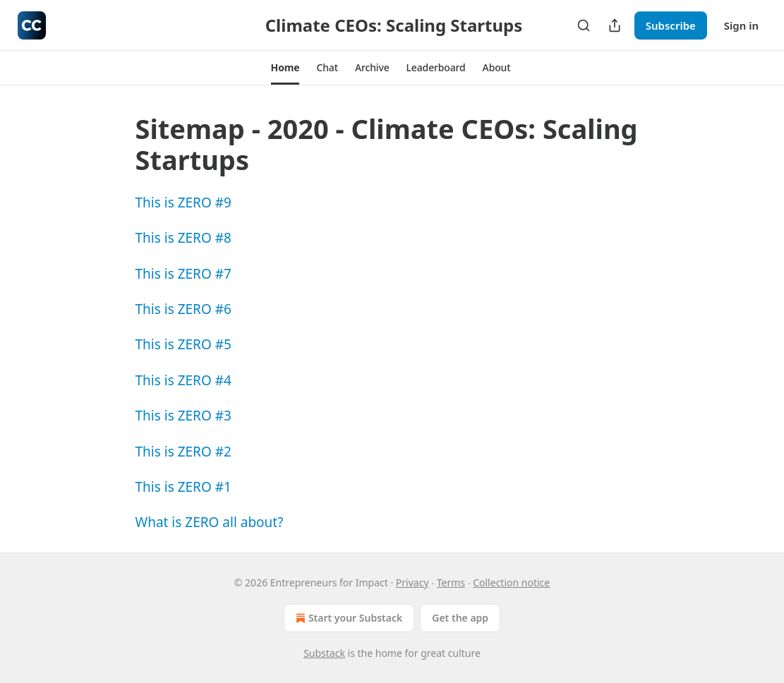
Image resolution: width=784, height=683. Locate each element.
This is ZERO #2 (183, 452)
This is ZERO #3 (183, 416)
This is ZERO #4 (183, 380)
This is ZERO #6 (183, 309)
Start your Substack (348, 618)
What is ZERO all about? (210, 522)
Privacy (412, 582)
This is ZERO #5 (183, 344)
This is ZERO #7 (183, 274)
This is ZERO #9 (183, 203)
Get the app (460, 618)
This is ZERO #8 (183, 238)
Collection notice (511, 582)
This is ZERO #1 (183, 487)
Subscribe (671, 25)
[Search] (584, 25)
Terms (451, 582)
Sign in (741, 25)
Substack (324, 653)
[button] (285, 68)
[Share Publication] (615, 25)
